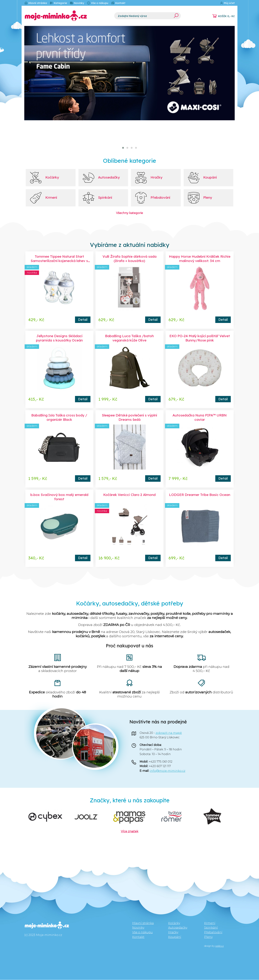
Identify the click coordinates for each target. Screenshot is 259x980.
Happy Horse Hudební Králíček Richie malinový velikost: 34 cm (200, 259)
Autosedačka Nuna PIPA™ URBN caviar (200, 418)
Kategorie (58, 3)
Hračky (173, 933)
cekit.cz (220, 946)
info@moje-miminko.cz (168, 771)
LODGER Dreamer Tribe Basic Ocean (200, 495)
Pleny (208, 937)
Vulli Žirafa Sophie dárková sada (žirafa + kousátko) (129, 259)
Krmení (210, 923)
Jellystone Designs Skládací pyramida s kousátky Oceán (59, 338)
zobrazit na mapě (169, 733)
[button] (123, 148)
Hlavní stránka (36, 3)
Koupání (175, 937)
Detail (83, 320)
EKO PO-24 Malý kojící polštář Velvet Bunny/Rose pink (200, 338)
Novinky (77, 3)
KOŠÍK (226, 16)
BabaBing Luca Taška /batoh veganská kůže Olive (129, 338)
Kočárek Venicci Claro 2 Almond (129, 495)
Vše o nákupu (98, 3)
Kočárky (174, 923)
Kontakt (118, 3)
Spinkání (211, 928)
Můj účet (227, 3)
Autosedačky (178, 928)
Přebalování (213, 933)
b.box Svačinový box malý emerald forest (59, 497)
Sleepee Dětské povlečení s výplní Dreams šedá (129, 418)
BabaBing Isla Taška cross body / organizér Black (59, 418)
